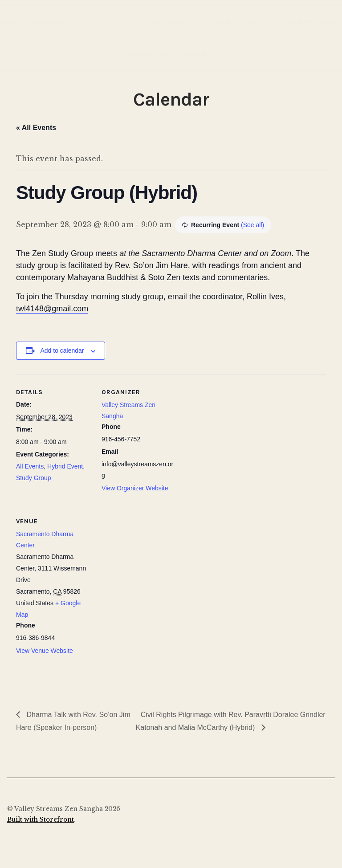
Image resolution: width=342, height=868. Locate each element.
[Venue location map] (149, 564)
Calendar (108, 22)
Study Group (34, 478)
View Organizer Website (135, 488)
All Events (30, 466)
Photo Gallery (176, 22)
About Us (50, 22)
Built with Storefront (41, 820)
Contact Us (148, 54)
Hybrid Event (65, 466)
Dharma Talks (310, 22)
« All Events (36, 128)
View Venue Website (45, 651)
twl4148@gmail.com (52, 309)
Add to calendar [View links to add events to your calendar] (62, 350)
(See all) (252, 225)
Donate (195, 54)
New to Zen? (239, 22)
